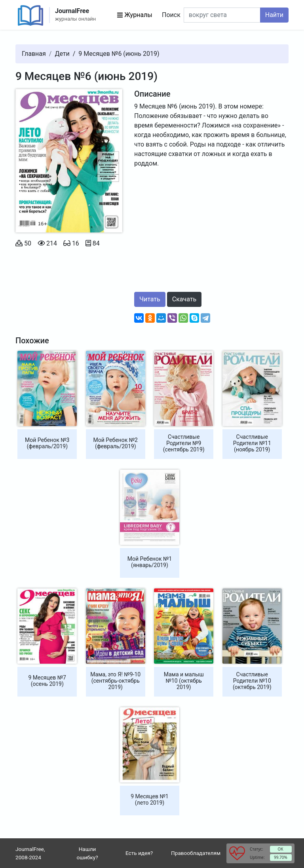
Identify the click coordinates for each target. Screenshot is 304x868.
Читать (150, 299)
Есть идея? (139, 853)
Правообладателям (196, 853)
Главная (34, 54)
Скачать (184, 299)
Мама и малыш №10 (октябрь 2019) (184, 681)
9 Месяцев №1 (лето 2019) (149, 799)
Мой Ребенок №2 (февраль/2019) (116, 443)
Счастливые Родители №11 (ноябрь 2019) (252, 443)
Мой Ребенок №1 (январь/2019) (150, 562)
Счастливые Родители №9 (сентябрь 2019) (184, 443)
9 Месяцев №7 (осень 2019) (47, 681)
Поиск (171, 15)
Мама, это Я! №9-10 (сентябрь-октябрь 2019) (115, 681)
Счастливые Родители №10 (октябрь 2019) (252, 681)
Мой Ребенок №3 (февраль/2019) (47, 443)
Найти (274, 15)
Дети (62, 54)
